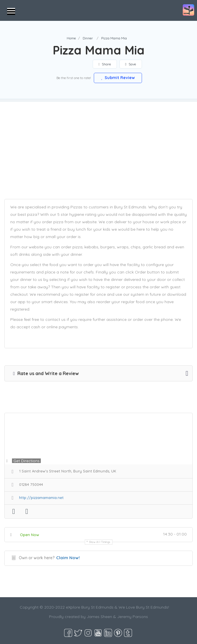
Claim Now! (68, 558)
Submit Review (118, 78)
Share (105, 64)
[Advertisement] (99, 142)
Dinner (88, 38)
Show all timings (100, 542)
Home (71, 38)
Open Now (30, 535)
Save (131, 64)
